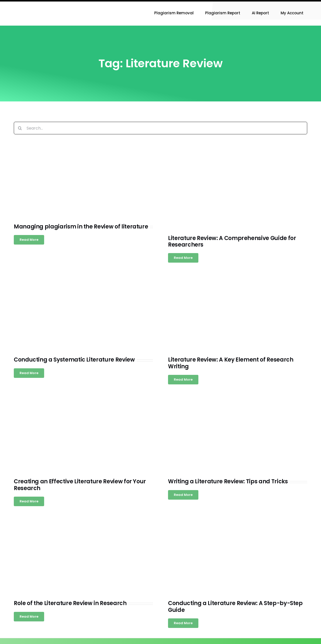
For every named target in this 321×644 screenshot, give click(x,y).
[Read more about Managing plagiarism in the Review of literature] (29, 240)
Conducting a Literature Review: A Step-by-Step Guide (235, 606)
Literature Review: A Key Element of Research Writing (231, 363)
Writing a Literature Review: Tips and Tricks (228, 481)
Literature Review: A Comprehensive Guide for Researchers (232, 241)
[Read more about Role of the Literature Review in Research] (29, 617)
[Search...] (160, 128)
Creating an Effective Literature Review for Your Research (80, 485)
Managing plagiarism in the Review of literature (81, 227)
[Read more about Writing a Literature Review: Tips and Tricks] (183, 495)
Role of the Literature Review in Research (70, 603)
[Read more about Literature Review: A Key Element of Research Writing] (183, 380)
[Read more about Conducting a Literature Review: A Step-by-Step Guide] (183, 623)
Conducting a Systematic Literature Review (74, 360)
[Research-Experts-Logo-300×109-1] (39, 3)
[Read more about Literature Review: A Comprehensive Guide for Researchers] (183, 258)
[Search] (20, 128)
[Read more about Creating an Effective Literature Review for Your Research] (29, 501)
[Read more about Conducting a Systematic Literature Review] (29, 373)
